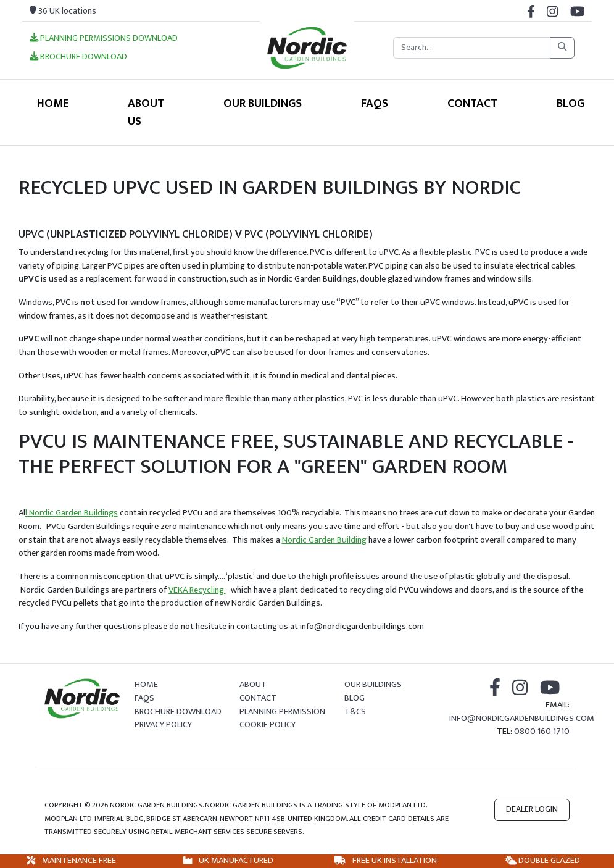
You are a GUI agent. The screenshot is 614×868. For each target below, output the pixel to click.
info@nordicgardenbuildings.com (522, 719)
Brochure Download (78, 57)
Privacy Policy (163, 725)
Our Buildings (263, 103)
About (253, 685)
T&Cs (355, 712)
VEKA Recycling (197, 590)
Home (53, 103)
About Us (146, 112)
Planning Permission (282, 712)
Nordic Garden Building (324, 540)
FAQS (375, 103)
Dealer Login (532, 809)
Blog (570, 103)
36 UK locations (63, 11)
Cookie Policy (268, 725)
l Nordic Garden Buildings (72, 513)
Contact (472, 103)
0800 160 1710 (542, 732)
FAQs (144, 698)
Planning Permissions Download (104, 39)
